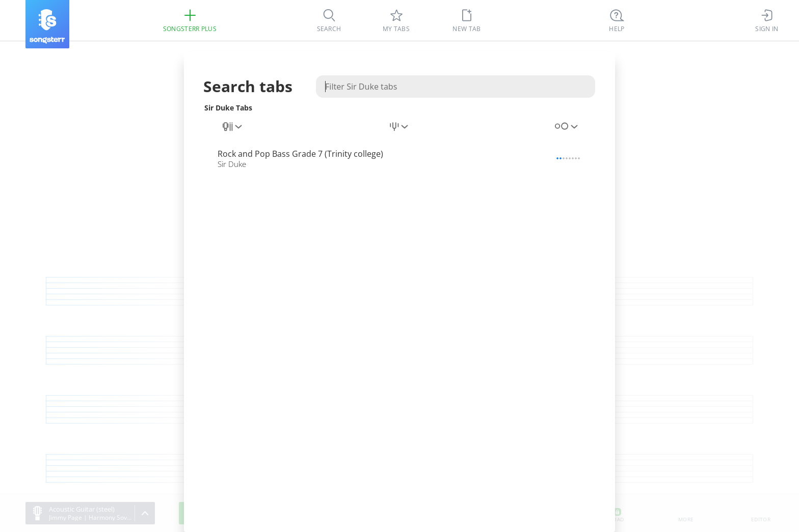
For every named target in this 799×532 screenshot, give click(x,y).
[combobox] (233, 127)
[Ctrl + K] (617, 20)
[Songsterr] (47, 24)
